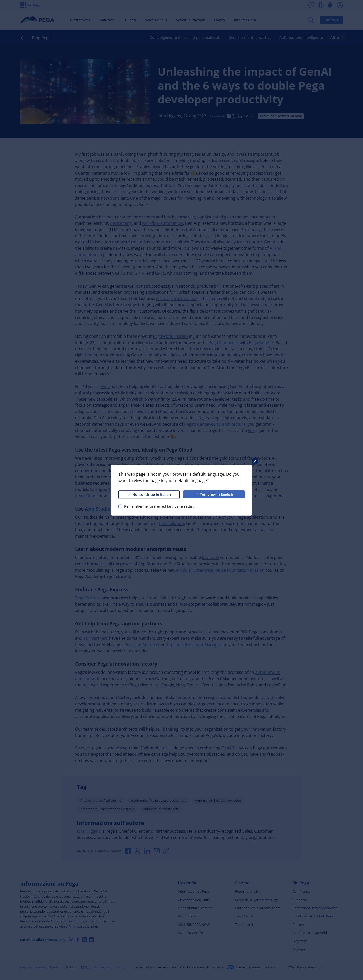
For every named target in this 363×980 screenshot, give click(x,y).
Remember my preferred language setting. (160, 506)
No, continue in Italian (149, 494)
